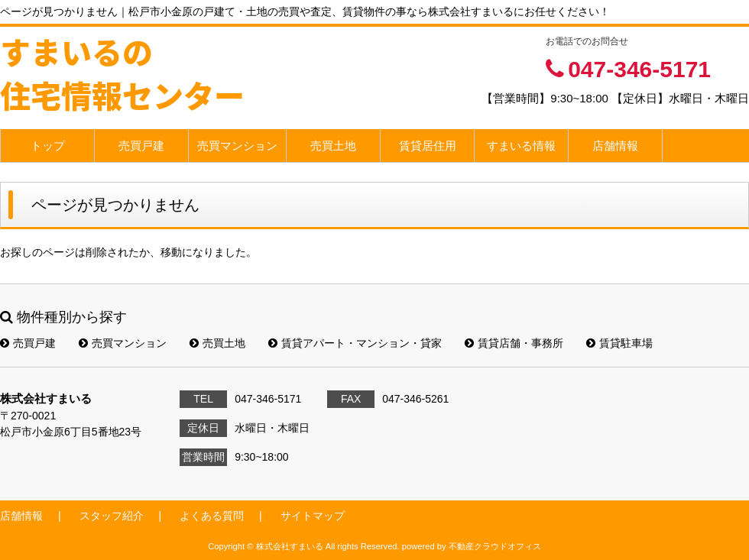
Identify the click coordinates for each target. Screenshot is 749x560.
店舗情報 (615, 146)
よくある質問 (212, 516)
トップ (48, 146)
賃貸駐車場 (619, 343)
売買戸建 (141, 146)
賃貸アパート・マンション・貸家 (355, 343)
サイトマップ (313, 516)
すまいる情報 (521, 146)
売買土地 (333, 146)
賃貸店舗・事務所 (514, 343)
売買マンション (237, 146)
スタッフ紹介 (112, 516)
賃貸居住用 (428, 146)
